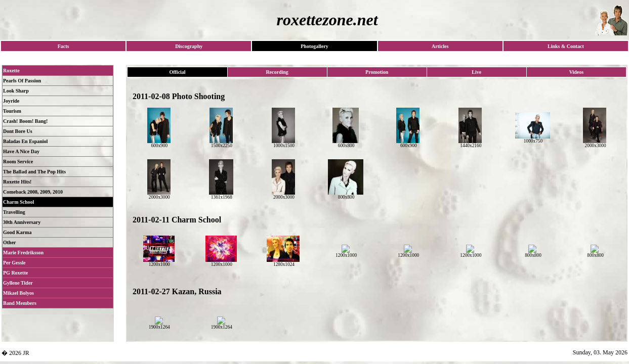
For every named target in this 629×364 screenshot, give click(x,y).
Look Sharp (16, 91)
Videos (577, 72)
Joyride (11, 101)
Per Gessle (14, 263)
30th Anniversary (22, 222)
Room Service (18, 162)
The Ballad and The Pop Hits (34, 172)
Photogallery (314, 46)
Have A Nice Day (21, 151)
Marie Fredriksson (23, 253)
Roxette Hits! (17, 182)
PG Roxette (15, 273)
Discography (189, 46)
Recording (277, 72)
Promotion (377, 72)
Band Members (20, 303)
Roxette (11, 71)
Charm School (18, 202)
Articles (440, 46)
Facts (64, 46)
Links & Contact (566, 46)
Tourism (12, 111)
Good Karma (17, 232)
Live (476, 72)
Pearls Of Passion (22, 81)
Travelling (14, 212)
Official (177, 72)
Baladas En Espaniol (25, 141)
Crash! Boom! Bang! (25, 121)
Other (10, 242)
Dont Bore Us (18, 131)
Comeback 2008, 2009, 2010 (33, 192)
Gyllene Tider (18, 283)
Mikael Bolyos (18, 293)
